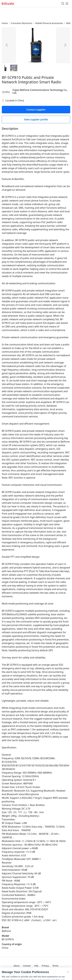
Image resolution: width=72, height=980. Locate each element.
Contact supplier (36, 110)
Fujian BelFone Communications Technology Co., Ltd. (40, 91)
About (17, 966)
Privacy (45, 966)
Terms (55, 966)
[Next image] (65, 45)
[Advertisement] (36, 14)
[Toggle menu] (65, 3)
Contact (27, 966)
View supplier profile (36, 119)
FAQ (36, 966)
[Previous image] (7, 45)
